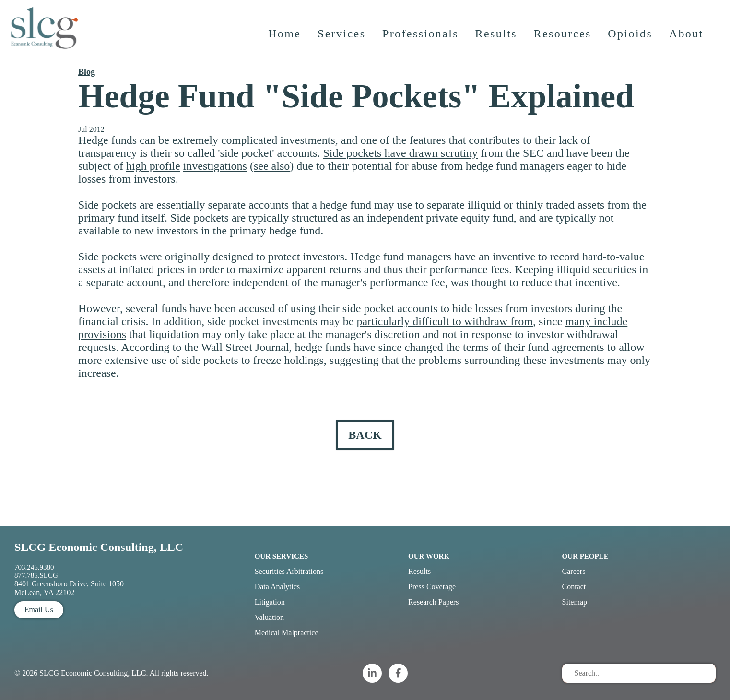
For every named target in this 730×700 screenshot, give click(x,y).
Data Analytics (277, 587)
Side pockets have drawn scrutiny (400, 153)
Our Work (429, 556)
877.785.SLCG (36, 575)
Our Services (282, 556)
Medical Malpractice (287, 633)
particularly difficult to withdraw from (445, 321)
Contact (574, 587)
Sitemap (575, 602)
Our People (585, 556)
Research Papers (433, 602)
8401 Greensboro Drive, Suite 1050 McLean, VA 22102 (69, 588)
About (687, 41)
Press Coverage (432, 587)
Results (497, 41)
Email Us (39, 610)
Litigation (270, 602)
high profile (153, 166)
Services (343, 41)
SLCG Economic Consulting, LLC (99, 547)
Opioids (631, 41)
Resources (564, 41)
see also (272, 166)
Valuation (269, 617)
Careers (574, 571)
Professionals (421, 41)
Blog (87, 72)
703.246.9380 (34, 567)
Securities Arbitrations (289, 571)
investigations (215, 166)
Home (285, 41)
